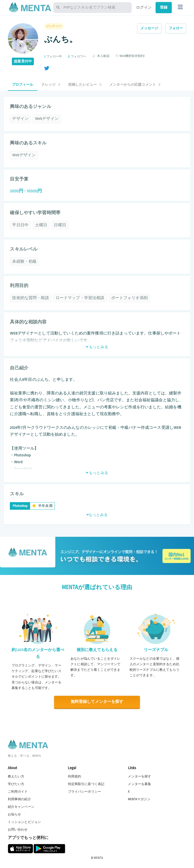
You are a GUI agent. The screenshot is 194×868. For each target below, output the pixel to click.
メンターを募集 (139, 784)
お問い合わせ (18, 830)
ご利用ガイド (18, 791)
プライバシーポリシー (85, 791)
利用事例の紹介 (19, 799)
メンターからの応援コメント (135, 85)
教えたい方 (16, 776)
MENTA (98, 858)
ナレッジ (51, 85)
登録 (164, 7)
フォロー (176, 28)
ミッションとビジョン (25, 822)
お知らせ (15, 814)
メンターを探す (139, 776)
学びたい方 (16, 784)
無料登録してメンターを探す (97, 702)
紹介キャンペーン (21, 807)
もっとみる (97, 347)
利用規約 (75, 776)
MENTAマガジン (139, 799)
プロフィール (23, 85)
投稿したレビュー (85, 85)
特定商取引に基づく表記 (86, 784)
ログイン (144, 7)
